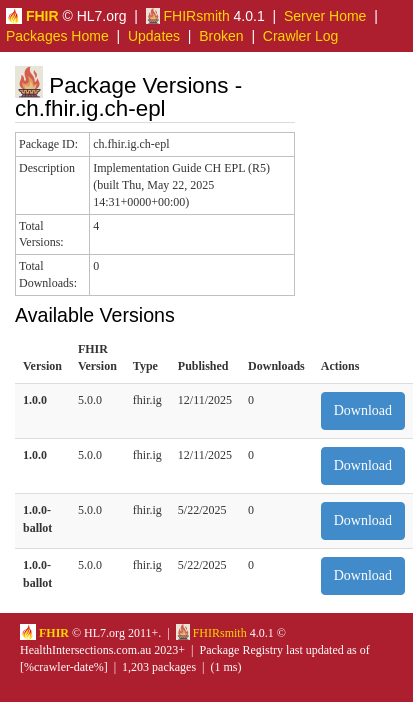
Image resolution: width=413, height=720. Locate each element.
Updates (154, 36)
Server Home (325, 16)
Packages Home (57, 36)
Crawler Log (300, 36)
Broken (221, 36)
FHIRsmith (188, 16)
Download (363, 410)
